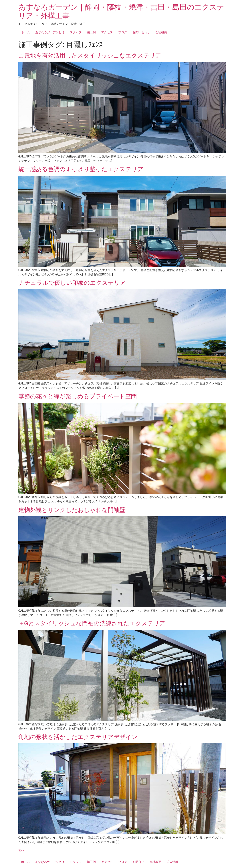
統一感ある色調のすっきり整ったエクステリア (81, 169)
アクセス (107, 32)
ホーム (25, 32)
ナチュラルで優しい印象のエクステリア (72, 283)
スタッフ (76, 32)
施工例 (91, 32)
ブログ (123, 32)
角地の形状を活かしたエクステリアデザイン (78, 737)
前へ (23, 850)
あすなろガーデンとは (50, 32)
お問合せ (138, 862)
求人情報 (172, 862)
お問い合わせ (141, 32)
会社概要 (161, 32)
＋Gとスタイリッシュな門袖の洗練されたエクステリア (92, 623)
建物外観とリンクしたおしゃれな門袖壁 (72, 510)
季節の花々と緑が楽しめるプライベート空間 (78, 396)
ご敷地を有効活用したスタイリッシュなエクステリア (90, 56)
